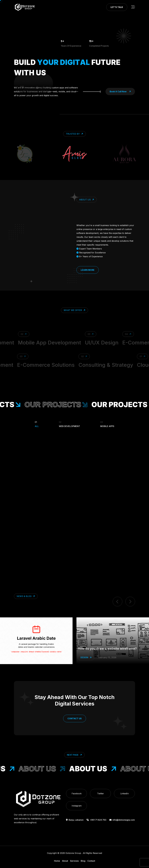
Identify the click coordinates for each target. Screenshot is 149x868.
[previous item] (117, 602)
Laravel (87, 657)
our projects (68, 405)
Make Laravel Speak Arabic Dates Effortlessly (112, 649)
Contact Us (75, 718)
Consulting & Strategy (98, 365)
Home (57, 861)
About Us (51, 769)
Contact (91, 861)
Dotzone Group (73, 853)
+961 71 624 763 (96, 820)
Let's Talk (117, 7)
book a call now (120, 91)
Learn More (88, 270)
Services (74, 861)
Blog (83, 861)
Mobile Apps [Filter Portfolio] (107, 424)
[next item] (130, 602)
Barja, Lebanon (75, 820)
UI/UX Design (110, 343)
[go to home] (25, 7)
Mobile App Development (58, 343)
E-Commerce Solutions (38, 365)
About (65, 861)
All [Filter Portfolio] (37, 424)
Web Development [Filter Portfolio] (69, 424)
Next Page (75, 755)
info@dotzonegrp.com (122, 820)
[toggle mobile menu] (133, 7)
